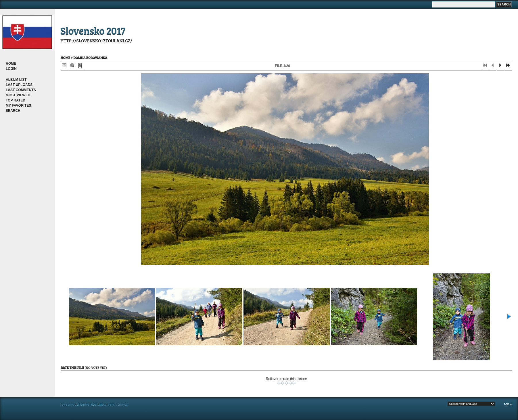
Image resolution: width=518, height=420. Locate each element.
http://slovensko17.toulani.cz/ (96, 40)
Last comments (21, 90)
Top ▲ (508, 404)
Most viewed (18, 95)
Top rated (16, 100)
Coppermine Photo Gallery (90, 405)
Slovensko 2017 (93, 30)
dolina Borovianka (90, 57)
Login (11, 69)
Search (13, 111)
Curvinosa (122, 405)
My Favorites (18, 106)
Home (11, 64)
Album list (16, 80)
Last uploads (19, 85)
